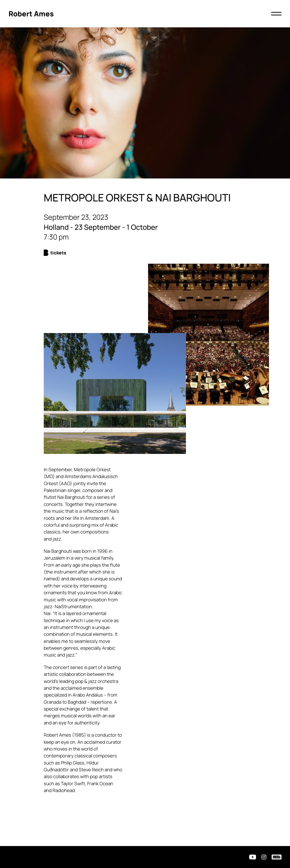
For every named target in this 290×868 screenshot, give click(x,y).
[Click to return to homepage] (31, 14)
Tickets (58, 253)
